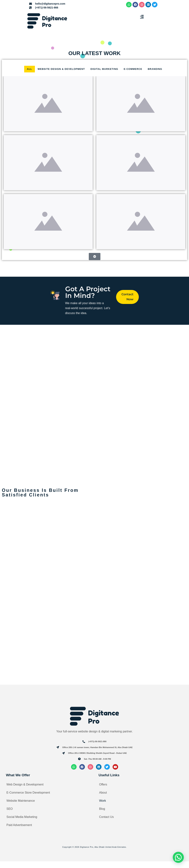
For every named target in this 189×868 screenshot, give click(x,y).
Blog (102, 815)
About (103, 799)
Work (103, 807)
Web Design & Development (25, 791)
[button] (142, 17)
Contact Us (106, 824)
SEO (10, 815)
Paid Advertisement (19, 832)
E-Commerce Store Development (28, 799)
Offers (103, 791)
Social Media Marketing (22, 824)
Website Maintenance (21, 807)
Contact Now (127, 297)
